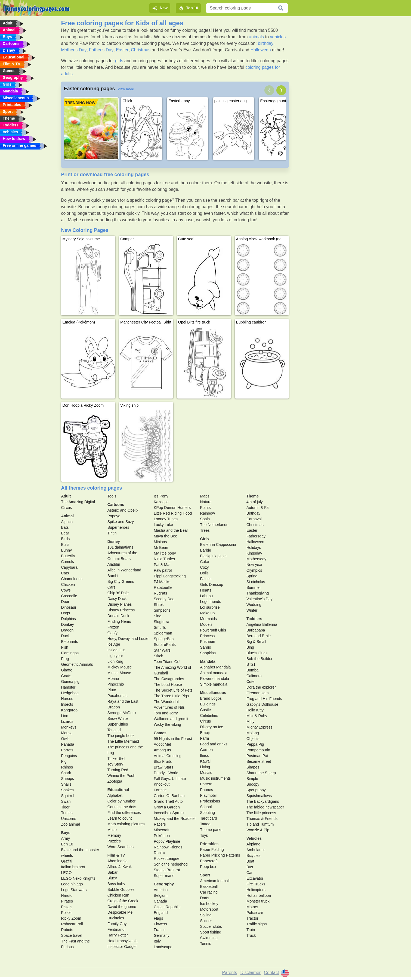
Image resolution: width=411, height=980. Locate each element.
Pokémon (162, 836)
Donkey (67, 624)
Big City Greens (121, 581)
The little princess (261, 813)
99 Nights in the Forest (173, 739)
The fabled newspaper (265, 807)
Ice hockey (209, 904)
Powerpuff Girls (213, 630)
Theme (253, 496)
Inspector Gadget (122, 947)
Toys (204, 835)
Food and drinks (214, 744)
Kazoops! (162, 502)
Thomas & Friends (262, 819)
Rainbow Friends (168, 847)
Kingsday (254, 553)
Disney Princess (121, 610)
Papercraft (209, 861)
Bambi (113, 576)
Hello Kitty (255, 710)
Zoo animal (70, 824)
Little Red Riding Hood (173, 513)
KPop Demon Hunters (172, 508)
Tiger (65, 807)
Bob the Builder (259, 659)
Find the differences (124, 813)
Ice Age (114, 644)
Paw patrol (163, 570)
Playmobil (208, 795)
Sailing (206, 915)
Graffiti (67, 861)
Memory (114, 835)
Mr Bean (161, 547)
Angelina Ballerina (262, 624)
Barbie (206, 550)
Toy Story (115, 764)
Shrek (159, 605)
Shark (66, 773)
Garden (207, 750)
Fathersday (256, 536)
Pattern (206, 784)
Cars (112, 587)
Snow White (118, 718)
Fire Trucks (256, 884)
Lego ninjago (72, 884)
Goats (66, 676)
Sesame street (259, 761)
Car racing (209, 892)
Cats (65, 573)
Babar (112, 872)
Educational (118, 790)
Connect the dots (122, 807)
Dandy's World (166, 773)
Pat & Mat (162, 565)
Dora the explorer (261, 687)
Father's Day (101, 50)
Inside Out (116, 650)
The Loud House (168, 685)
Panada (67, 744)
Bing (250, 647)
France (160, 930)
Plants (205, 508)
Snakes (67, 790)
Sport (205, 875)
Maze (112, 830)
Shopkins (208, 653)
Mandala (208, 661)
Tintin (112, 533)
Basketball (209, 886)
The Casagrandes (169, 679)
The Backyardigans (263, 801)
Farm (205, 738)
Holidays (254, 547)
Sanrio (206, 647)
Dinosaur (69, 607)
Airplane (253, 844)
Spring (252, 576)
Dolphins (68, 619)
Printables (209, 844)
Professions (210, 801)
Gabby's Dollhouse (262, 704)
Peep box (208, 867)
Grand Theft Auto (168, 801)
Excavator (255, 878)
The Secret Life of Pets (173, 690)
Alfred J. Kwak (120, 867)
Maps (205, 496)
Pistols (67, 907)
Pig (64, 761)
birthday (266, 43)
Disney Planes (120, 604)
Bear (65, 533)
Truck (251, 935)
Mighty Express (259, 727)
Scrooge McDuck (122, 713)
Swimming (209, 938)
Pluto (112, 690)
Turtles (67, 813)
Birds (65, 539)
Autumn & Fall (258, 508)
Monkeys (69, 727)
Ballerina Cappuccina (218, 545)
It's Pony (161, 496)
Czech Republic (167, 907)
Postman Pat (257, 756)
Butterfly (68, 556)
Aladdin (114, 564)
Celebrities (209, 715)
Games (160, 733)
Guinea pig (70, 682)
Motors (252, 907)
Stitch (158, 656)
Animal (67, 516)
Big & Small (256, 642)
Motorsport (209, 909)
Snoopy (253, 784)
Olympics (254, 570)
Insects (67, 704)
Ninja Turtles (164, 559)
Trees (205, 530)
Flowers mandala (215, 679)
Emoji (205, 733)
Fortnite (160, 790)
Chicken (68, 584)
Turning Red (118, 770)
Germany (162, 935)
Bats (65, 527)
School (206, 807)
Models (206, 624)
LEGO (66, 873)
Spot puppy (256, 790)
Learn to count (120, 818)
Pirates (67, 901)
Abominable (118, 861)
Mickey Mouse (120, 667)
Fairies (206, 579)
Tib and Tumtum (260, 824)
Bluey (112, 878)
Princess (208, 636)
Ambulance (256, 850)
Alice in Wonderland (124, 570)
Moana (113, 679)
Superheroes (118, 527)
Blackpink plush (213, 556)
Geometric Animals (77, 664)
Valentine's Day (259, 599)
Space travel (72, 935)
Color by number (122, 801)
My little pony (165, 553)
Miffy (250, 721)
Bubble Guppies (121, 889)
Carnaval (254, 519)
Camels (67, 562)
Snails (66, 784)
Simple (252, 779)
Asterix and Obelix (123, 510)
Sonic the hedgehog (171, 864)
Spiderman (163, 633)
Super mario (164, 876)
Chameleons (72, 579)
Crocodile (69, 596)
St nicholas (256, 582)
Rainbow (208, 513)
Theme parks (211, 830)
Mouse (67, 733)
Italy (157, 941)
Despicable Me (120, 912)
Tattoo (205, 824)
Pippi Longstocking (170, 576)
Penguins (69, 756)
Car (250, 873)
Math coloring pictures (126, 824)
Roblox (160, 853)
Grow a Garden (167, 807)
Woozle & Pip (258, 830)
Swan (66, 801)
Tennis (206, 944)
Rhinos (67, 767)
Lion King (115, 661)
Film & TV (116, 855)
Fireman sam (258, 693)
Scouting (208, 813)
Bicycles (253, 855)
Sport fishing (211, 932)
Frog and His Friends (264, 699)
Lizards (67, 721)
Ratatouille (163, 587)
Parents (229, 973)
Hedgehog (70, 693)
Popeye (114, 516)
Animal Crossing (168, 756)
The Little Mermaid (123, 741)
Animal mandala (214, 673)
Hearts (206, 590)
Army (65, 838)
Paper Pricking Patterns (220, 855)
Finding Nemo (119, 621)
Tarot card (209, 818)
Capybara (69, 567)
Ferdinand (116, 929)
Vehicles (254, 838)
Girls (205, 539)
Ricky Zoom (71, 918)
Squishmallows (259, 796)
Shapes (253, 767)
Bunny (66, 550)
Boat (250, 861)
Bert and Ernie (259, 636)
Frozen (113, 627)
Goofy (112, 633)
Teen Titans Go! (167, 662)
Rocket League (166, 858)
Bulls (65, 545)
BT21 (251, 664)
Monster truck (258, 901)
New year (254, 565)
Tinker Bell (116, 758)
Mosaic (206, 773)
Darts (205, 898)
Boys (66, 833)
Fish (64, 647)
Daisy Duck (117, 599)
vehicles (278, 37)
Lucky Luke (163, 525)
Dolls (204, 573)
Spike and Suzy (121, 522)
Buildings (208, 704)
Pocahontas (118, 696)
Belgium (161, 895)
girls (119, 61)
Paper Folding (212, 850)
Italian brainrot (73, 867)
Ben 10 (67, 844)
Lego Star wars (74, 890)
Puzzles (114, 841)
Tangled (114, 730)
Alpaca (67, 522)
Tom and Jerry (166, 713)
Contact (271, 973)
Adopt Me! (162, 744)
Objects (253, 739)
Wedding (254, 605)
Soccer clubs (211, 926)
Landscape (163, 947)
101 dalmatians (120, 547)
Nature (206, 502)
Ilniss (205, 755)
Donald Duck (118, 616)
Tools (112, 496)
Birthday (253, 513)
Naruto (67, 895)
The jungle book (121, 736)
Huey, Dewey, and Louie (128, 639)
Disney (114, 542)
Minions (160, 542)
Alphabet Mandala (216, 667)
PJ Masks (162, 582)
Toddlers (254, 619)
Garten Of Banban (169, 796)
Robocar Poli (72, 924)
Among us (162, 750)
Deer (65, 602)
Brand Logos (211, 698)
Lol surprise (210, 607)
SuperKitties (118, 724)
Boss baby (116, 884)
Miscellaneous (213, 693)
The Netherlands (214, 525)
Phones (207, 790)
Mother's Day (74, 50)
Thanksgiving (258, 593)
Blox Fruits (163, 761)
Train (251, 930)
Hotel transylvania (123, 941)
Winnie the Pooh (121, 776)
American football (215, 881)
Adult (66, 496)
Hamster (68, 687)
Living (205, 767)
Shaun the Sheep (261, 773)
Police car (255, 913)
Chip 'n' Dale (118, 593)
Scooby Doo (164, 599)
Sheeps (67, 779)
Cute (251, 682)
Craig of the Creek (123, 901)
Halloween (261, 50)
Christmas (141, 50)
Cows (66, 590)
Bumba (252, 670)
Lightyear (115, 656)
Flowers (160, 924)
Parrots (67, 750)
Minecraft (162, 830)
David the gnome (122, 907)
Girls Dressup (212, 584)
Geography (164, 884)
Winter (252, 610)
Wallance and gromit (171, 719)
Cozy (205, 567)
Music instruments (216, 778)
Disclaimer (251, 973)
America (161, 890)
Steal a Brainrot (167, 870)
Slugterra (161, 622)
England (161, 913)
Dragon (67, 630)
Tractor (252, 918)
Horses (67, 699)
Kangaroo (69, 710)
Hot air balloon (259, 895)
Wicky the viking (167, 724)
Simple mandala (214, 684)
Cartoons (116, 505)
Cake (205, 562)
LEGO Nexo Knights (78, 878)
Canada (160, 901)
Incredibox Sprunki (169, 813)
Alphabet (115, 795)
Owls (65, 739)
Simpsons (162, 610)
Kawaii (206, 761)
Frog (65, 659)
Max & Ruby (257, 716)
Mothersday (256, 559)
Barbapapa (256, 630)
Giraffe (67, 670)
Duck (65, 636)
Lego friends (211, 602)
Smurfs (160, 627)
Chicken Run (118, 895)
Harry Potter (118, 935)
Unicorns (68, 819)
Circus (206, 721)
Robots (67, 930)
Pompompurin (258, 750)
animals (256, 37)
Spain (205, 519)
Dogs (65, 613)
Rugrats (160, 593)
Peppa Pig (255, 744)
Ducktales (116, 918)
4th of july (255, 502)
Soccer (206, 921)
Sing (157, 616)
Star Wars (162, 650)
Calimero (254, 676)
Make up (208, 613)
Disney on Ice (212, 727)
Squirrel (67, 796)
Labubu (207, 596)
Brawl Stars (163, 767)
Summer (254, 587)
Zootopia (115, 781)
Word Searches (120, 847)
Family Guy (117, 924)
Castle (206, 710)
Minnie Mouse (119, 673)
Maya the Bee (165, 536)
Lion (64, 716)
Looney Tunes (166, 519)
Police (66, 913)
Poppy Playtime (167, 841)
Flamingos (70, 653)
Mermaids (208, 619)
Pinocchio (116, 684)
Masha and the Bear (171, 530)
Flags (158, 918)
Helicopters (256, 890)
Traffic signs (257, 924)
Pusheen (208, 642)
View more (126, 89)
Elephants (69, 642)
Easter (122, 50)
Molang (253, 733)
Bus (250, 867)
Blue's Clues (257, 653)
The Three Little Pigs (171, 696)
